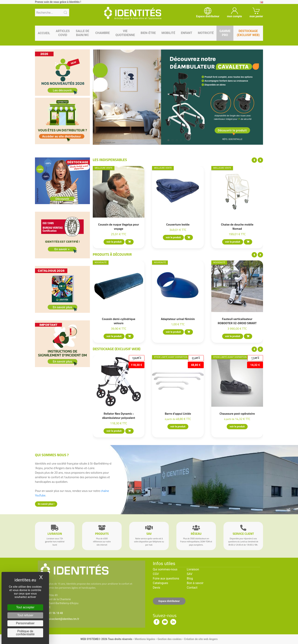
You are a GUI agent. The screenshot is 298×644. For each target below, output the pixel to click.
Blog (190, 578)
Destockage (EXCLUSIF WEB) (117, 349)
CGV (156, 574)
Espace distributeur (169, 601)
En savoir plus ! (46, 504)
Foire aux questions (166, 578)
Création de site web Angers (201, 639)
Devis (157, 588)
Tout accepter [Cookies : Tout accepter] (25, 607)
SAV (190, 574)
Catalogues (160, 583)
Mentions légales (145, 639)
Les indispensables (110, 160)
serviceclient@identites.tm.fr (62, 619)
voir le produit (114, 242)
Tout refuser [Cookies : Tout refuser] (25, 615)
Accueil (44, 33)
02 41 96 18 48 (54, 613)
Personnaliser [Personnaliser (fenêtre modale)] (25, 623)
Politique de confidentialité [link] (25, 633)
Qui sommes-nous (165, 569)
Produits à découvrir (112, 254)
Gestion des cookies (170, 639)
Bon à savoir (195, 583)
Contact (192, 588)
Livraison (193, 569)
